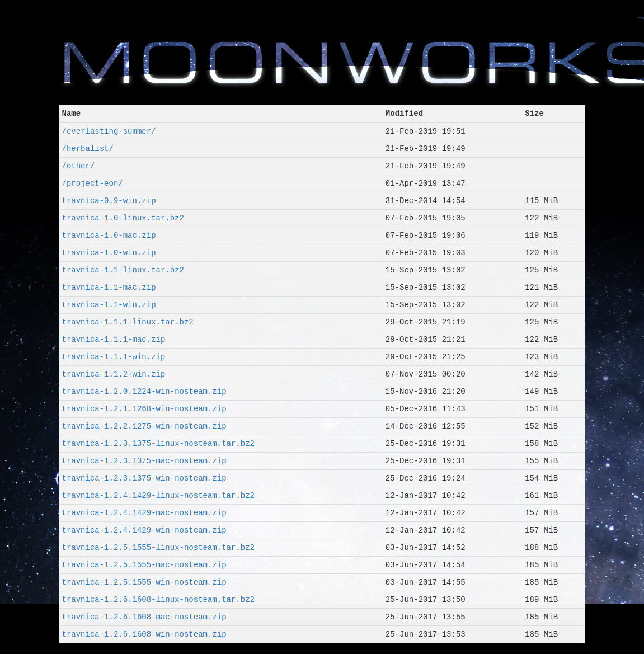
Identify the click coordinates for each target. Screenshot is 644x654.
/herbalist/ (88, 149)
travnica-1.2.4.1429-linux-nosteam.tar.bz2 (158, 495)
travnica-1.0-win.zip (109, 253)
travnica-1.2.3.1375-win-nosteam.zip (144, 478)
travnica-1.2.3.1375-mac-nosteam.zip (144, 461)
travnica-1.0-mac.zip (109, 235)
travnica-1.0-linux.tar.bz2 (123, 218)
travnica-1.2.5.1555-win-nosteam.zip (144, 582)
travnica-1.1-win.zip (109, 305)
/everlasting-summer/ (109, 131)
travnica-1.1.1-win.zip (114, 357)
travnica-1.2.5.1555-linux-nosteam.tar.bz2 (158, 547)
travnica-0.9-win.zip (109, 201)
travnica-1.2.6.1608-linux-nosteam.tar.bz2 (158, 599)
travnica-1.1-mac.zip (109, 287)
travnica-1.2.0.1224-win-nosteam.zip (144, 391)
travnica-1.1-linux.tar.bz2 (123, 270)
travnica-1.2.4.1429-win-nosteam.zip (144, 530)
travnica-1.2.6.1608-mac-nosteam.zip (144, 617)
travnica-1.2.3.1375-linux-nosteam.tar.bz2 (158, 443)
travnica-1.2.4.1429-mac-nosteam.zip (144, 513)
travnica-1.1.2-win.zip (114, 374)
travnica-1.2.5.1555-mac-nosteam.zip (144, 565)
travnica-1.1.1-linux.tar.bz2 (128, 322)
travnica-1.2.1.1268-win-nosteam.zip (144, 409)
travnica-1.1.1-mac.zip (114, 339)
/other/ (79, 166)
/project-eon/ (93, 183)
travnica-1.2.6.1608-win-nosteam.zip (144, 634)
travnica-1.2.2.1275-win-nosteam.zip (144, 426)
